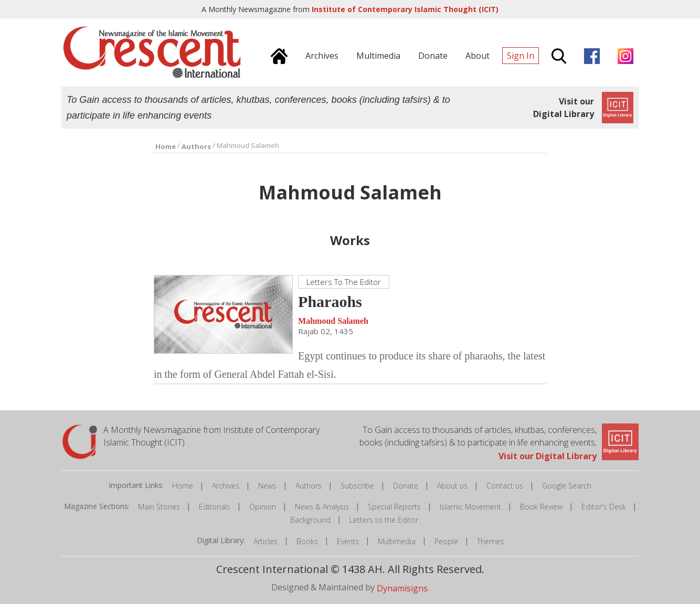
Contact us (505, 486)
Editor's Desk (604, 507)
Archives (226, 486)
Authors (309, 486)
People (446, 541)
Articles (266, 541)
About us (452, 486)
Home (183, 486)
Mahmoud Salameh (333, 321)
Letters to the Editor (384, 520)
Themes (490, 541)
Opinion (263, 507)
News (267, 486)
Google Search (567, 486)
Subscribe (357, 486)
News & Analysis (322, 507)
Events (348, 541)
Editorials (215, 507)
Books (307, 541)
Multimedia (397, 541)
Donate (406, 486)
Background (310, 520)
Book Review (541, 507)
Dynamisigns (402, 588)
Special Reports (394, 507)
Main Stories (159, 507)
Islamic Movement (470, 507)
